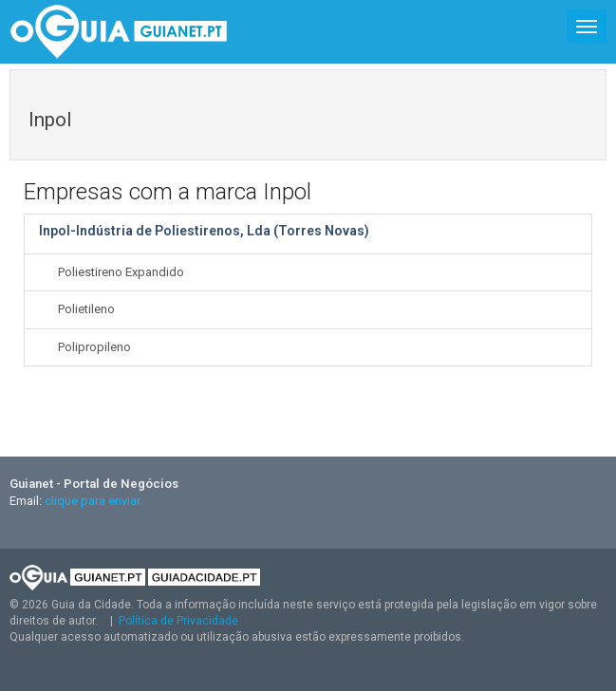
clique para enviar (93, 501)
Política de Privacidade (178, 621)
